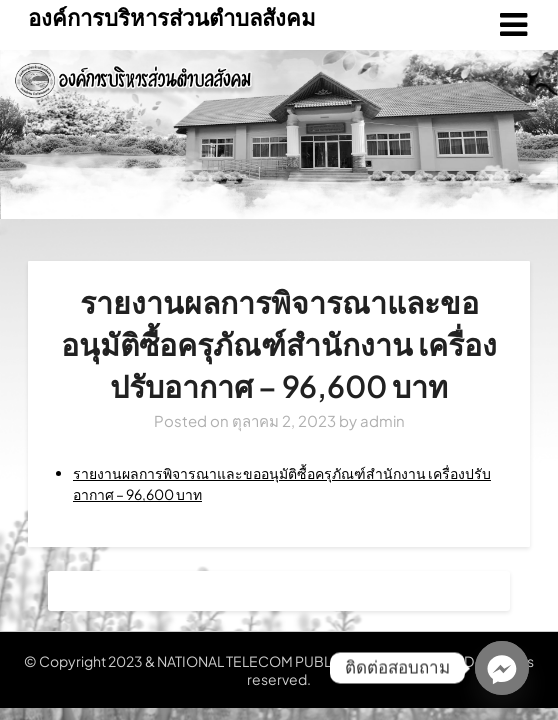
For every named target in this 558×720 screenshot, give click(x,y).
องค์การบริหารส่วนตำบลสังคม (172, 17)
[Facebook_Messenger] (502, 668)
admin (382, 420)
